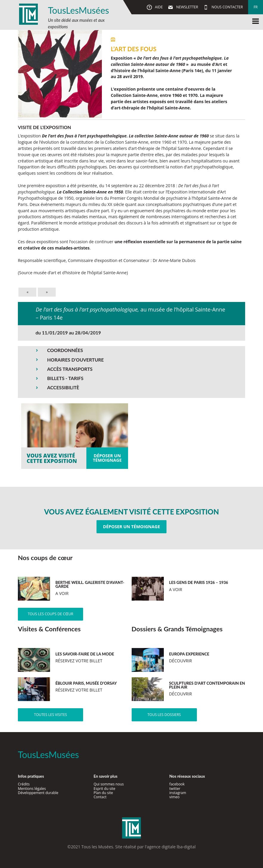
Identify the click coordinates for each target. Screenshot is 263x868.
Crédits (24, 784)
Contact (100, 797)
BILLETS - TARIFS (65, 378)
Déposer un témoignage (131, 527)
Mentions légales (32, 789)
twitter (175, 789)
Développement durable (38, 793)
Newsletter (187, 7)
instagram (178, 793)
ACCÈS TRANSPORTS (70, 369)
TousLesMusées (78, 10)
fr (256, 7)
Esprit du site (104, 789)
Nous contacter (227, 7)
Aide (158, 7)
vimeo (175, 797)
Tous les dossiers (164, 715)
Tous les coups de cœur (50, 614)
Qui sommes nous (109, 784)
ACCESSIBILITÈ (63, 387)
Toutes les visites (50, 715)
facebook (177, 784)
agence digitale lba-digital (171, 847)
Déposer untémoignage (107, 458)
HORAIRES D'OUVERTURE (75, 360)
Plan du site (103, 793)
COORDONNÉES (65, 350)
